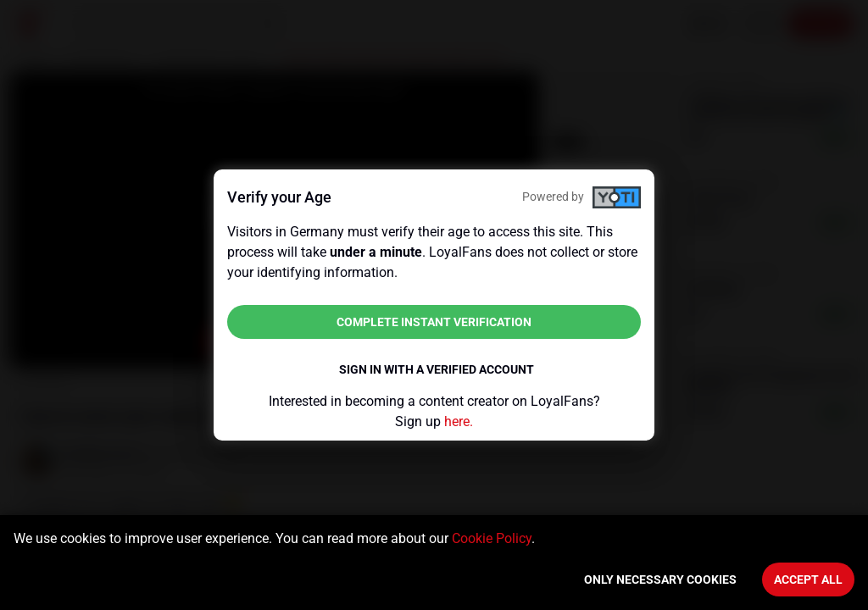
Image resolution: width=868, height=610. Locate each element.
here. (459, 421)
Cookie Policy (492, 538)
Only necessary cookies (660, 579)
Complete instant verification (434, 322)
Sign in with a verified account (437, 369)
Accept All (808, 579)
